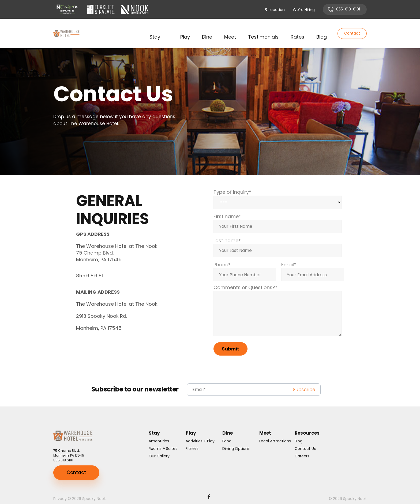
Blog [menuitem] (322, 30)
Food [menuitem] (227, 434)
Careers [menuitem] (302, 449)
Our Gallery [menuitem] (159, 449)
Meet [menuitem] (230, 30)
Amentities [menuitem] (159, 434)
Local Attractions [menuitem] (275, 434)
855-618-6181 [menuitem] (348, 9)
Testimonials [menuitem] (263, 30)
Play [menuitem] (185, 30)
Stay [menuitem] (155, 30)
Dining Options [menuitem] (236, 442)
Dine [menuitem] (207, 30)
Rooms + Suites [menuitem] (163, 442)
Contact (352, 30)
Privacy (60, 492)
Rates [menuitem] (297, 30)
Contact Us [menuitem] (305, 442)
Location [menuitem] (277, 10)
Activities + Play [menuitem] (200, 434)
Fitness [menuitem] (192, 442)
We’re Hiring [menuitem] (304, 10)
